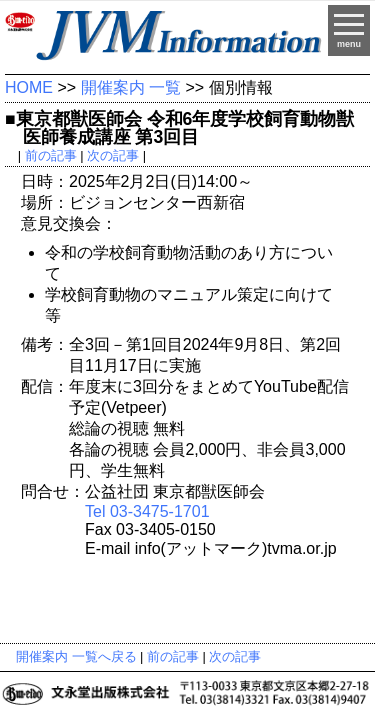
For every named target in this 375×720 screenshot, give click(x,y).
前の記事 (51, 155)
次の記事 (113, 155)
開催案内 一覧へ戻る (76, 656)
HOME (29, 87)
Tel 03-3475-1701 (147, 511)
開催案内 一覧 (131, 87)
